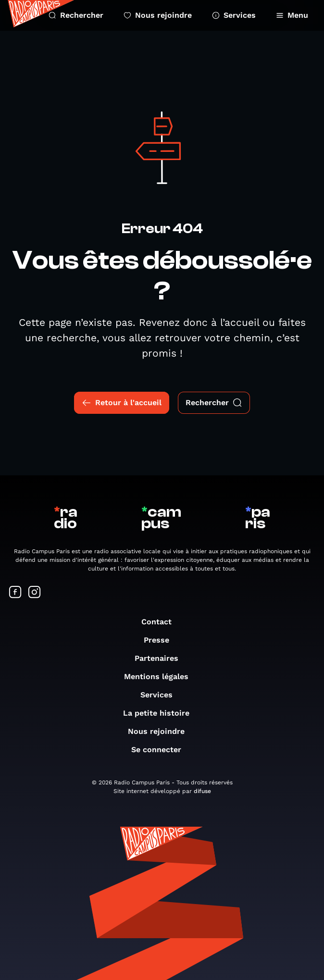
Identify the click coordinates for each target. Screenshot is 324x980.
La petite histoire (161, 713)
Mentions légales (161, 676)
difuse (202, 791)
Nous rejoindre (158, 15)
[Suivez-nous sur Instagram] (35, 593)
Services (234, 15)
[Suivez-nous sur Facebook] (15, 593)
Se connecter (161, 750)
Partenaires (161, 658)
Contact (161, 622)
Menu (292, 15)
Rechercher (76, 15)
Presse (161, 640)
